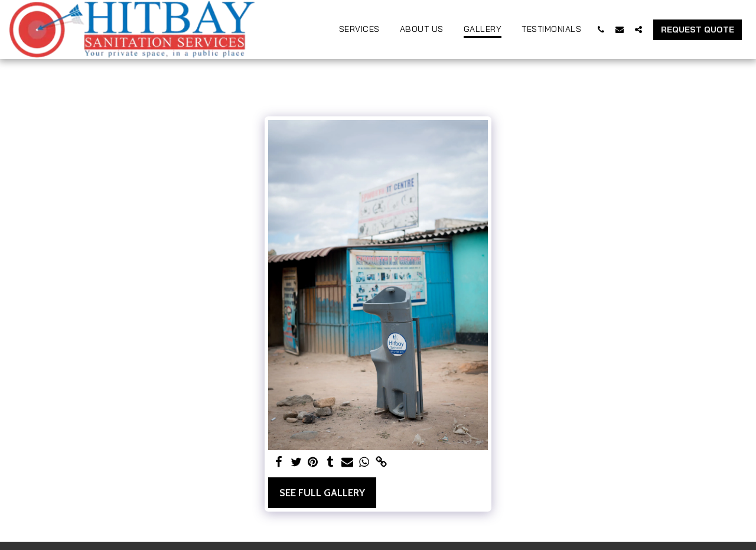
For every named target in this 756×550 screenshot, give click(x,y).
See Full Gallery (322, 493)
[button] (601, 29)
